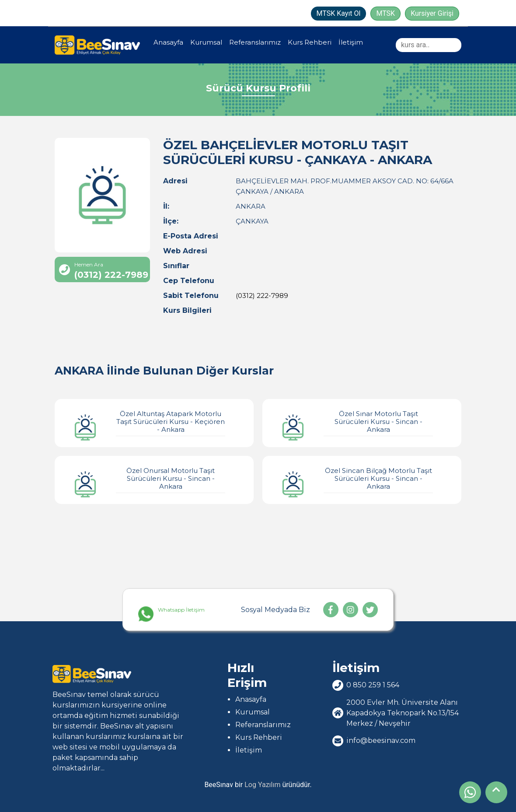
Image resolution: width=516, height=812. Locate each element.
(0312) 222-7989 (262, 296)
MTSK (385, 13)
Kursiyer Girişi (432, 13)
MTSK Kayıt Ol (339, 13)
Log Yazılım (262, 785)
